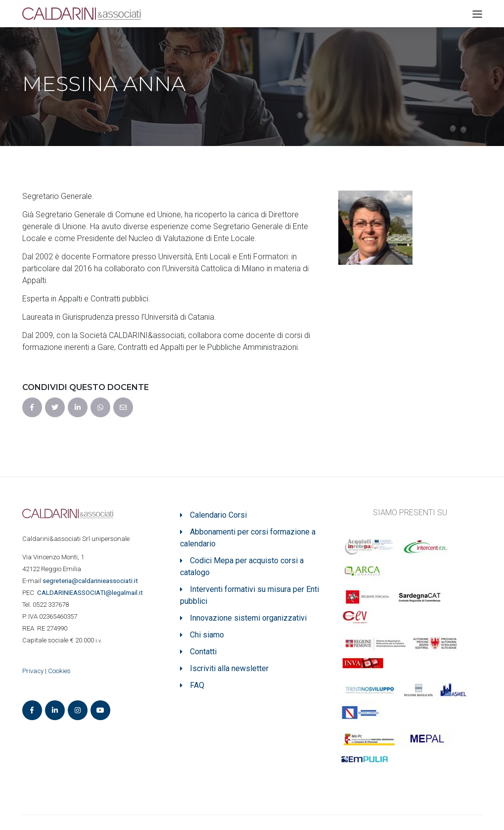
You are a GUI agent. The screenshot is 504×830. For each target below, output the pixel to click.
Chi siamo (207, 635)
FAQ (197, 685)
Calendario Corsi (218, 515)
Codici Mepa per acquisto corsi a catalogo (242, 566)
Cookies (59, 671)
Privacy (33, 671)
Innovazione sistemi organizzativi (248, 618)
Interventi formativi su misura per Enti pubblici (250, 595)
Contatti (203, 652)
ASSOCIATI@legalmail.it (92, 593)
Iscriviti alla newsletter (229, 668)
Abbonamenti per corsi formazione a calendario (248, 538)
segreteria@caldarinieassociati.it (91, 581)
